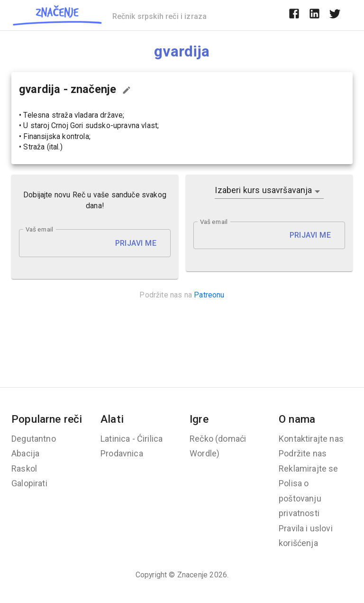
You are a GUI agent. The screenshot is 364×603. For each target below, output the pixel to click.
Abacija (25, 453)
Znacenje (192, 575)
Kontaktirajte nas (311, 439)
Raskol (24, 468)
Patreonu (209, 295)
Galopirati (29, 483)
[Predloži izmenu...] (127, 90)
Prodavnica (122, 453)
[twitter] (335, 15)
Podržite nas (303, 453)
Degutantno (34, 439)
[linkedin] (314, 15)
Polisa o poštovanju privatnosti (300, 498)
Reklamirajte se (309, 468)
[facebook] (294, 15)
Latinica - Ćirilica (132, 439)
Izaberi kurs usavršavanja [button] (263, 190)
